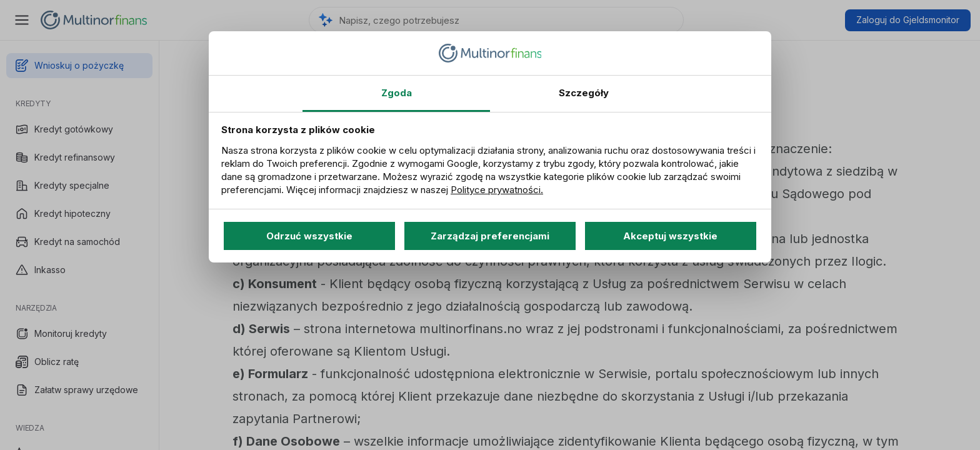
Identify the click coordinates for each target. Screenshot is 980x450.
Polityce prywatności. (497, 190)
